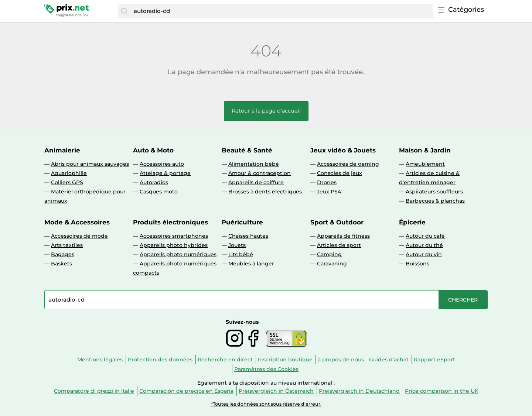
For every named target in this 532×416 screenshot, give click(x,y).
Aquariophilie (69, 173)
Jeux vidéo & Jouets (343, 150)
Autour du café (425, 236)
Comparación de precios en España (186, 391)
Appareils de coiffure (256, 182)
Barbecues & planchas (435, 201)
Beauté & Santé (247, 150)
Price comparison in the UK (442, 391)
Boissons (417, 264)
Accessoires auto (162, 164)
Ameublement (425, 164)
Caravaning (332, 264)
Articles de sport (339, 245)
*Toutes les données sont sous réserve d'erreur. (266, 404)
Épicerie (412, 222)
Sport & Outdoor (337, 222)
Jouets (237, 245)
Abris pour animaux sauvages (90, 164)
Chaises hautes (248, 236)
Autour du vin (424, 254)
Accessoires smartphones (174, 236)
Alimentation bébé (254, 164)
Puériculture (242, 222)
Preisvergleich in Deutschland (359, 391)
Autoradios (154, 182)
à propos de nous (341, 360)
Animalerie (62, 150)
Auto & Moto (153, 150)
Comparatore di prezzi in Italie (94, 391)
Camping (329, 254)
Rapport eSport (434, 360)
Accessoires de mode (79, 236)
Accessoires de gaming (348, 164)
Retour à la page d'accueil (266, 111)
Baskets (62, 264)
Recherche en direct (225, 360)
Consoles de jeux (340, 173)
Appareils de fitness (343, 236)
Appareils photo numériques (178, 254)
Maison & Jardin (425, 150)
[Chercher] (124, 11)
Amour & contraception (260, 173)
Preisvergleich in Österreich (276, 391)
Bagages (63, 254)
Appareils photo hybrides (174, 245)
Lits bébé (241, 254)
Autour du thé (424, 245)
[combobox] (282, 11)
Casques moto (159, 192)
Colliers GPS (67, 182)
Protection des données (160, 360)
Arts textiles (67, 245)
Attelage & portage (165, 173)
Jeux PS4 (329, 192)
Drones (327, 182)
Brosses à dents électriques (265, 192)
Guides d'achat (389, 360)
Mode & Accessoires (77, 222)
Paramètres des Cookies (266, 369)
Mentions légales (100, 360)
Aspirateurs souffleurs (434, 192)
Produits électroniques (170, 222)
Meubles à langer (251, 264)
